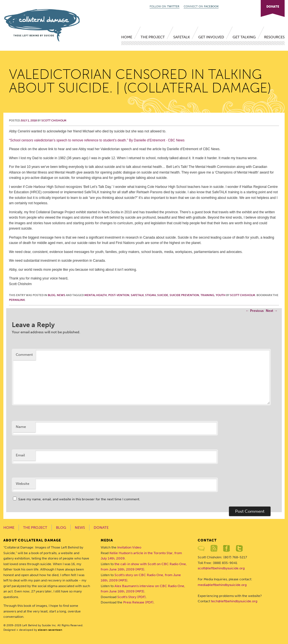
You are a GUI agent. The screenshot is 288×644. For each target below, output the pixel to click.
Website (22, 484)
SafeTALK (182, 37)
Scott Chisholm (54, 121)
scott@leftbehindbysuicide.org (221, 568)
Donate (101, 528)
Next (272, 311)
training (207, 295)
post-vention (119, 295)
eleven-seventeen (50, 630)
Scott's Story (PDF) (131, 597)
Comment (24, 355)
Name (21, 427)
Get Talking (244, 37)
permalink (17, 300)
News (61, 295)
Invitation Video (129, 547)
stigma (150, 295)
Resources (274, 37)
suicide (163, 295)
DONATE (273, 7)
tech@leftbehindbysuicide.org (234, 601)
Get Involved (211, 37)
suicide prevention (184, 295)
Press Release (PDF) (138, 602)
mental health (96, 295)
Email (20, 455)
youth (221, 295)
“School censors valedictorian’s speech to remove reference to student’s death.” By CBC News (97, 140)
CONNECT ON (201, 6)
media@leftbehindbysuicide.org (222, 585)
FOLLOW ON (165, 6)
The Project (153, 37)
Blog (52, 295)
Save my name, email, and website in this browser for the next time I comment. (79, 499)
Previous (255, 311)
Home (127, 37)
